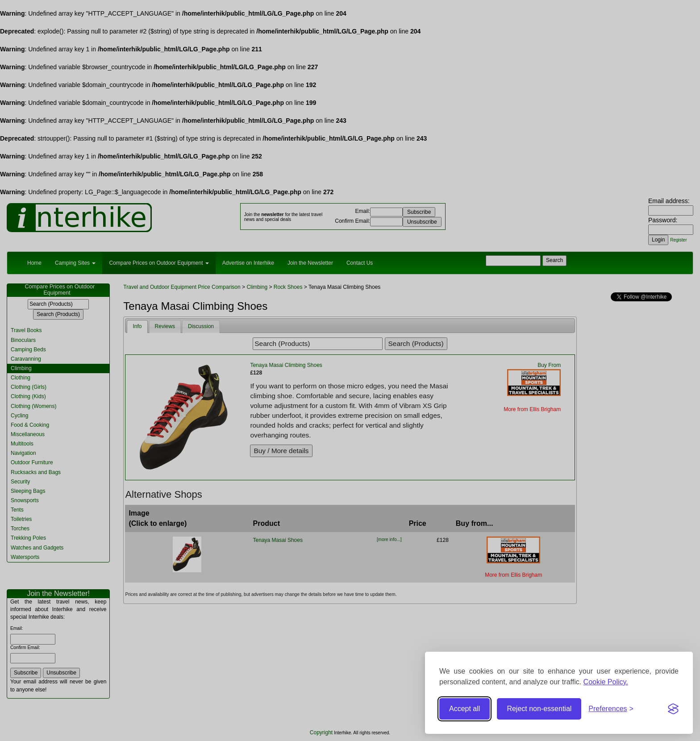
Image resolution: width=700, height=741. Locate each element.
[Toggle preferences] (611, 709)
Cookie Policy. (606, 682)
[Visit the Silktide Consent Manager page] (673, 709)
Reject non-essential (539, 709)
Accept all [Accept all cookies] (465, 709)
